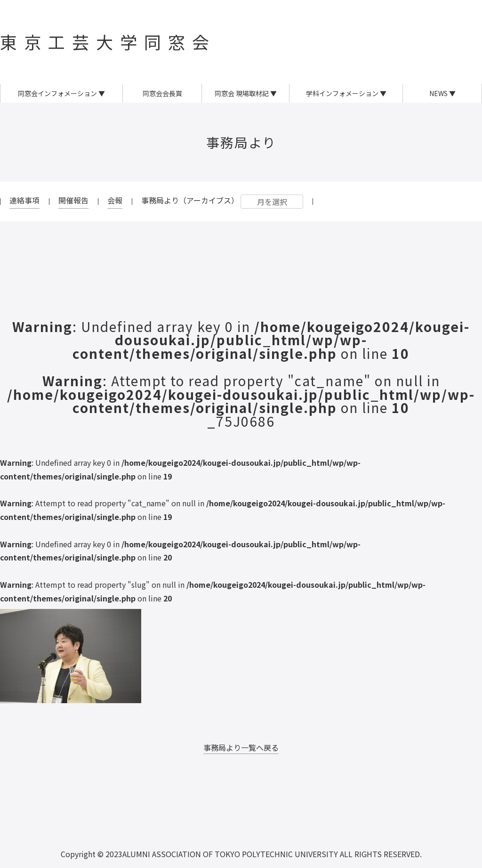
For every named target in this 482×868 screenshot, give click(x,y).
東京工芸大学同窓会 (108, 41)
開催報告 (73, 200)
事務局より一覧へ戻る (241, 747)
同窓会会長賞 (162, 93)
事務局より (241, 142)
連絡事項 (24, 200)
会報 (115, 200)
